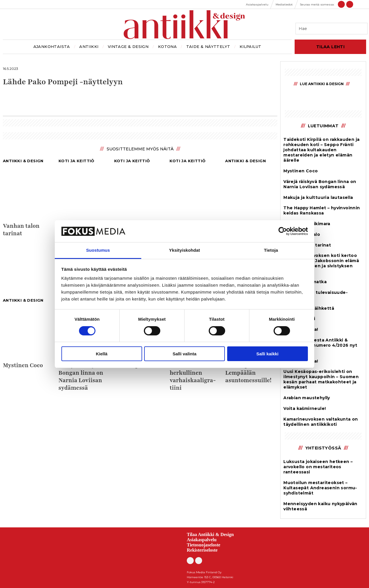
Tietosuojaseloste (204, 545)
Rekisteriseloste (202, 550)
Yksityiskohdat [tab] (184, 250)
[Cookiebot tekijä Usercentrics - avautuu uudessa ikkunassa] (283, 231)
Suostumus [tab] (98, 250)
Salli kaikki (267, 354)
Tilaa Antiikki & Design (210, 534)
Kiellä (101, 354)
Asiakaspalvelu (202, 540)
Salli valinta (185, 354)
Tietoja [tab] (271, 250)
